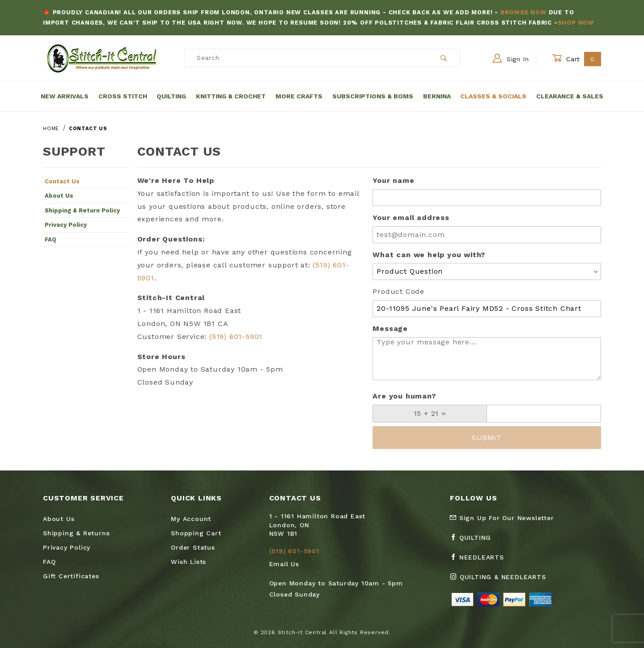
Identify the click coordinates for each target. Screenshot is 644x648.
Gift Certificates (71, 576)
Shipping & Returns (76, 533)
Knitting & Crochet (231, 96)
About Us (59, 196)
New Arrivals (65, 96)
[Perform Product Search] (444, 58)
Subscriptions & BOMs (373, 96)
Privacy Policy (66, 225)
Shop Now (576, 23)
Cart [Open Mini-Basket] (576, 59)
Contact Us (62, 181)
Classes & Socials (493, 96)
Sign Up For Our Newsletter (502, 518)
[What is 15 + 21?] (430, 414)
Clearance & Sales (570, 96)
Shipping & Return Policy (82, 210)
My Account (191, 519)
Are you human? (404, 396)
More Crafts (299, 96)
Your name (393, 180)
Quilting (171, 96)
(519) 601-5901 (236, 337)
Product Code (398, 291)
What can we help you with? (429, 255)
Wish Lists (189, 562)
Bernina (437, 96)
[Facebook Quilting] (474, 541)
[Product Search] (307, 58)
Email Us (284, 564)
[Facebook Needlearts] (481, 561)
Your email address (411, 218)
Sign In (511, 58)
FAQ (51, 239)
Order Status (193, 547)
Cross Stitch (123, 96)
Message (390, 328)
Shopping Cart (196, 533)
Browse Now (523, 12)
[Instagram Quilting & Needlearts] (501, 580)
